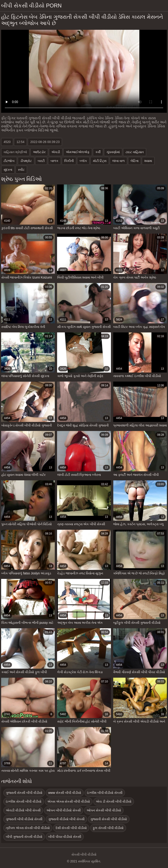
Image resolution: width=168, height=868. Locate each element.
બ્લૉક (83, 161)
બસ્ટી (41, 161)
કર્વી (98, 152)
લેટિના (135, 161)
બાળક (54, 161)
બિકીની (69, 161)
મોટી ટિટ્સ (100, 161)
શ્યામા (148, 161)
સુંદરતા (8, 170)
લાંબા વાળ (119, 161)
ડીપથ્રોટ (26, 161)
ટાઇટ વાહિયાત (135, 152)
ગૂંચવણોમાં (113, 152)
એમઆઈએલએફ (78, 152)
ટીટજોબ (9, 161)
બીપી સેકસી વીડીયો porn (31, 6)
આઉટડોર (39, 152)
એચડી (56, 152)
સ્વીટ (21, 170)
